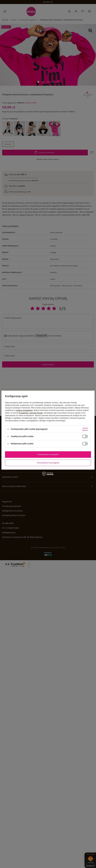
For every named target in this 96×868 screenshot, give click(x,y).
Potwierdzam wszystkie (48, 454)
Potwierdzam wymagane (48, 463)
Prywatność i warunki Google (31, 413)
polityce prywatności (24, 410)
